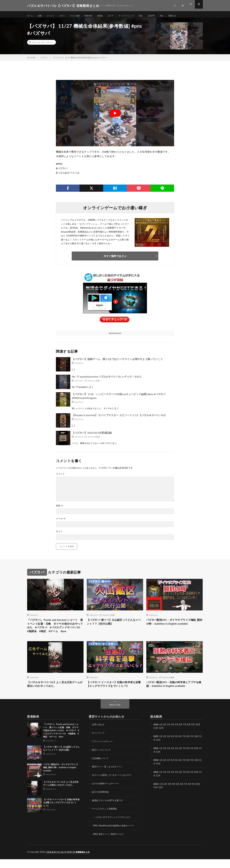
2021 (156, 793)
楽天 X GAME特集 (101, 802)
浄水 (175, 16)
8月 (190, 747)
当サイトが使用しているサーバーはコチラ (113, 785)
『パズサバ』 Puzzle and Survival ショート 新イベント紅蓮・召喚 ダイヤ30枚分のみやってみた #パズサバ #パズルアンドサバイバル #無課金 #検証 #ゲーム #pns (55, 632)
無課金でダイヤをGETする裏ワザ (109, 810)
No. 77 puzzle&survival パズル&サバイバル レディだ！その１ (107, 380)
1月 (161, 735)
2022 (156, 782)
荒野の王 (186, 16)
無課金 (107, 16)
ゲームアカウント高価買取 (105, 818)
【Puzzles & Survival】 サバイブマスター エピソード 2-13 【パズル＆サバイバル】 (119, 418)
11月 (156, 750)
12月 (161, 750)
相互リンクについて (102, 760)
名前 (60, 509)
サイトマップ (99, 744)
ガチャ (65, 16)
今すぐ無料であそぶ (115, 259)
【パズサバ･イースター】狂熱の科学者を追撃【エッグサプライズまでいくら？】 (114, 694)
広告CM (163, 16)
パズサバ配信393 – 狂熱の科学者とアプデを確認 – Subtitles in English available (174, 694)
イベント (53, 16)
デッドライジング (136, 16)
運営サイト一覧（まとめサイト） (109, 777)
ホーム (31, 16)
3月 (170, 735)
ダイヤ (119, 16)
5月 (178, 747)
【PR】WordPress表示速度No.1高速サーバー (114, 835)
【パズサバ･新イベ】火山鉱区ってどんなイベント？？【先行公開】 (114, 625)
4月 (174, 735)
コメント (60, 477)
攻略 (41, 16)
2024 (156, 759)
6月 (182, 747)
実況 (152, 16)
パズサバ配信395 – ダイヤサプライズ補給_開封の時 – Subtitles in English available (174, 625)
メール (61, 522)
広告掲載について (101, 768)
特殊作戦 (94, 16)
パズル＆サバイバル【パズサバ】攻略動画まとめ (69, 861)
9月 (194, 747)
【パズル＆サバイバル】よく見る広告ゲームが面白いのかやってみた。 (55, 694)
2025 (156, 747)
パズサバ (49, 45)
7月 (186, 747)
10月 (199, 747)
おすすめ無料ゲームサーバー (106, 793)
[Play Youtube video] (115, 116)
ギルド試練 (79, 16)
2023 (156, 770)
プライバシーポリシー (103, 752)
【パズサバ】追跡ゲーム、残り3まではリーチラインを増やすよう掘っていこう (117, 362)
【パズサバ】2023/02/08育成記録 (92, 436)
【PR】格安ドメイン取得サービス (109, 843)
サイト (59, 535)
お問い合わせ (99, 735)
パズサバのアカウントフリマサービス (114, 826)
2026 (156, 735)
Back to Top (115, 715)
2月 (165, 735)
